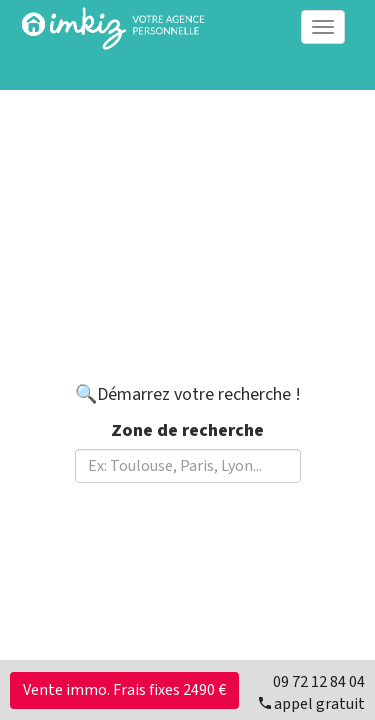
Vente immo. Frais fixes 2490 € (124, 690)
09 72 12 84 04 (319, 682)
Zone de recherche (187, 430)
